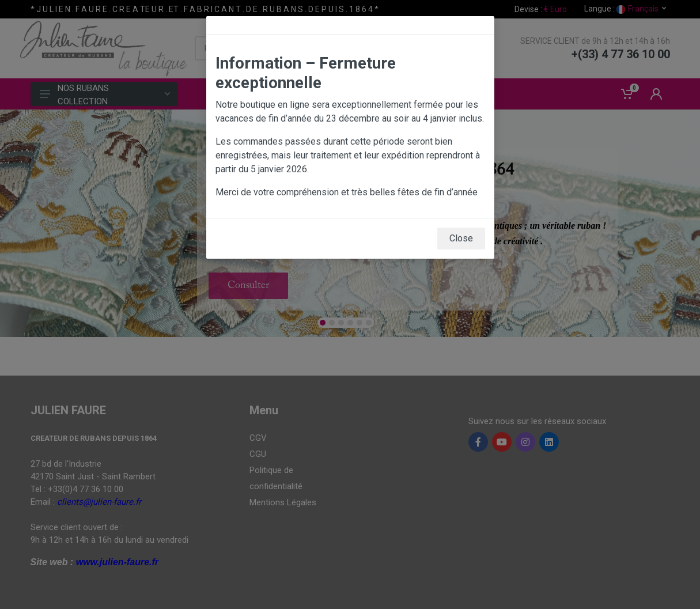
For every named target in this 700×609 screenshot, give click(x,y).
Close (461, 238)
